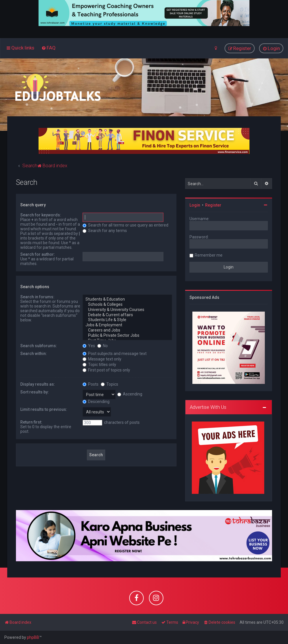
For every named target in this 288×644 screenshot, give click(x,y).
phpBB (33, 637)
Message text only (102, 359)
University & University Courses (127, 310)
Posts (91, 384)
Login (195, 205)
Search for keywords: (41, 215)
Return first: (31, 422)
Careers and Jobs (127, 330)
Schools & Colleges (127, 305)
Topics (110, 384)
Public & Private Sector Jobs (127, 336)
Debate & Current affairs (127, 315)
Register (213, 205)
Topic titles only (99, 364)
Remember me (209, 255)
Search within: (34, 353)
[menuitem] (49, 48)
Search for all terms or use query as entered (125, 225)
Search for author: (38, 254)
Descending (96, 401)
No (103, 345)
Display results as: (38, 384)
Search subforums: (39, 345)
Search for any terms (105, 231)
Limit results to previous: (44, 409)
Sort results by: (35, 392)
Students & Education (127, 299)
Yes (89, 345)
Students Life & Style (127, 320)
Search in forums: (37, 297)
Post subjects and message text (115, 353)
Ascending (130, 394)
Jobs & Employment (127, 325)
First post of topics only (106, 370)
